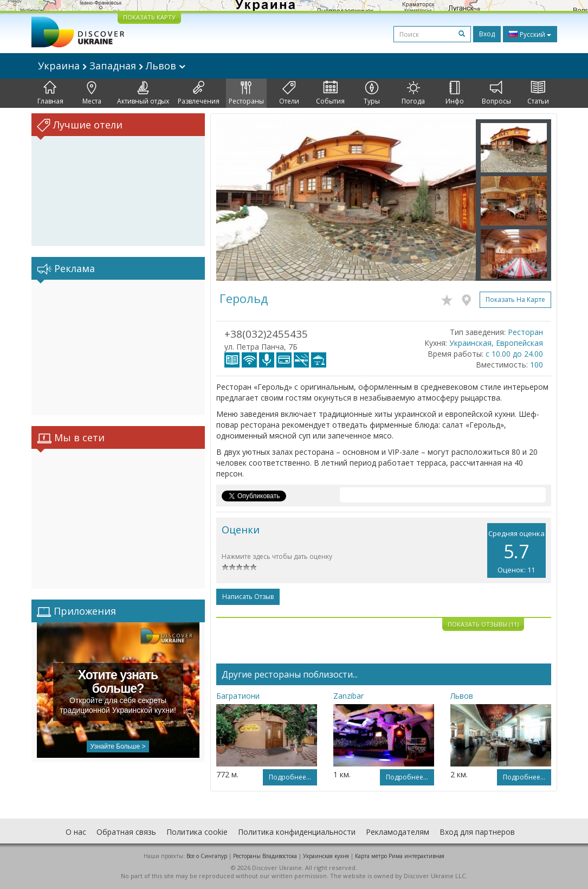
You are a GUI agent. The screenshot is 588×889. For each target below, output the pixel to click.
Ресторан (525, 332)
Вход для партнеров (477, 832)
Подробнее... (290, 777)
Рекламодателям (398, 832)
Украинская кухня (326, 856)
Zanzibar (348, 696)
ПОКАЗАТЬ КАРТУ (149, 17)
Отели (289, 93)
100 (537, 365)
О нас (76, 832)
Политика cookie (197, 832)
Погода (413, 93)
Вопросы (496, 93)
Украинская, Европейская (496, 343)
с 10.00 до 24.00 (514, 354)
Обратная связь (126, 832)
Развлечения (199, 93)
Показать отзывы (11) (483, 624)
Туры (372, 93)
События (330, 93)
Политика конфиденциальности (297, 832)
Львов (462, 696)
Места (92, 93)
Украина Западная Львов (112, 66)
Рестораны (246, 93)
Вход (487, 34)
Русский (530, 34)
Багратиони (238, 696)
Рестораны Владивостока (265, 856)
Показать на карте (515, 299)
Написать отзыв (248, 597)
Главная (50, 93)
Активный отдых (143, 93)
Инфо (455, 93)
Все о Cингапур (207, 856)
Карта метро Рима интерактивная (400, 856)
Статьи (538, 93)
